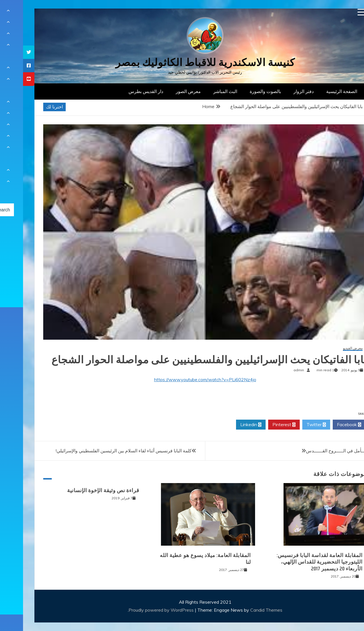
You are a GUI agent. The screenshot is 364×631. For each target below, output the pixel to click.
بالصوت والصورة (242, 91)
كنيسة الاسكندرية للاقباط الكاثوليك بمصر (182, 62)
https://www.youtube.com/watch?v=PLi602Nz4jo (182, 380)
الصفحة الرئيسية (319, 91)
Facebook (326, 425)
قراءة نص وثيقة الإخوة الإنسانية (80, 490)
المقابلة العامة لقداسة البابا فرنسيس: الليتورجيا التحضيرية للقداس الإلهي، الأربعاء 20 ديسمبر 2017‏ (297, 562)
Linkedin (228, 425)
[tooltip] (6, 52)
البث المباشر (202, 91)
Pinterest (261, 425)
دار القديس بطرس (123, 91)
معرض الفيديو (330, 348)
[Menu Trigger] (338, 12)
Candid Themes (243, 610)
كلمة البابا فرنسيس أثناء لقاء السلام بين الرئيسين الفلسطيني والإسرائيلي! (101, 451)
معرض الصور (165, 91)
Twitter (293, 425)
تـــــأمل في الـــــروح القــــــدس (315, 451)
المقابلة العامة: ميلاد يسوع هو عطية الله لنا (182, 559)
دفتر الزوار (281, 91)
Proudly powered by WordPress (139, 610)
